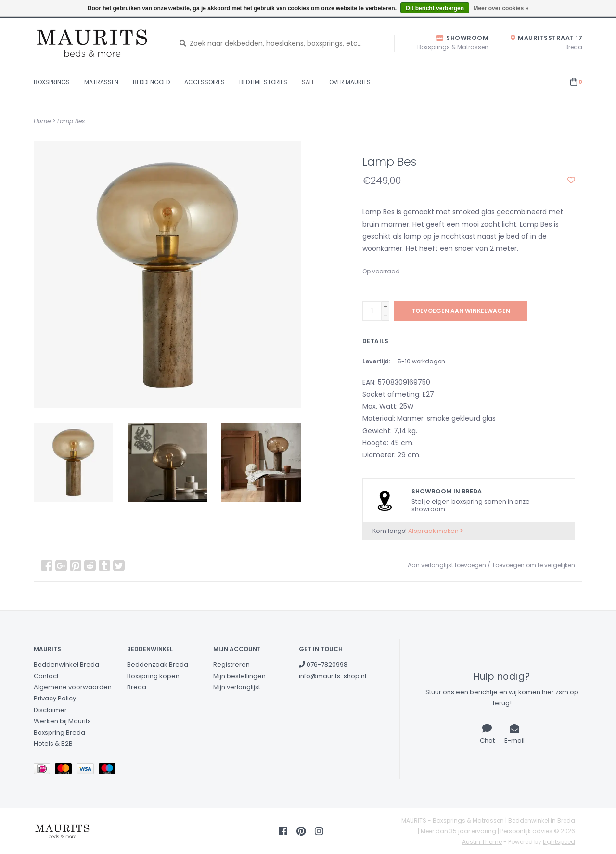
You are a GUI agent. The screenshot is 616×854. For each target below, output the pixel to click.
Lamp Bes (71, 121)
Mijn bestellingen (239, 676)
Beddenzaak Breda (158, 665)
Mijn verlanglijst (237, 687)
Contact (46, 676)
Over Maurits (350, 82)
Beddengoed (151, 82)
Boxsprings (52, 82)
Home (42, 121)
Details (376, 341)
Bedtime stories (263, 82)
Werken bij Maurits (62, 721)
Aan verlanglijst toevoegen (447, 565)
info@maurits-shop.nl (333, 676)
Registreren (231, 665)
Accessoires (205, 82)
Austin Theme (482, 842)
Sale (308, 82)
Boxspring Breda (59, 732)
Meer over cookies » (501, 8)
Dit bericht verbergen (435, 8)
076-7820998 (323, 665)
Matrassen (101, 82)
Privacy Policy (55, 698)
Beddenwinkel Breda (66, 665)
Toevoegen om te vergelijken (533, 565)
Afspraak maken (436, 531)
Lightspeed (559, 842)
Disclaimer (50, 710)
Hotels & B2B (53, 744)
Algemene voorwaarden (73, 687)
